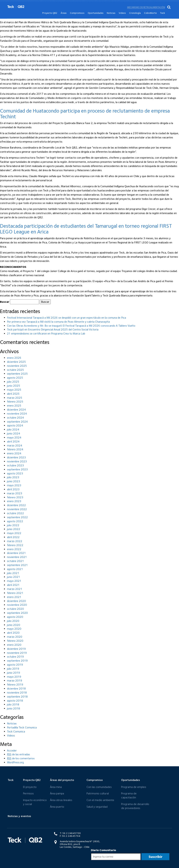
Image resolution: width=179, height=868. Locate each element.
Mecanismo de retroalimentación (146, 2)
